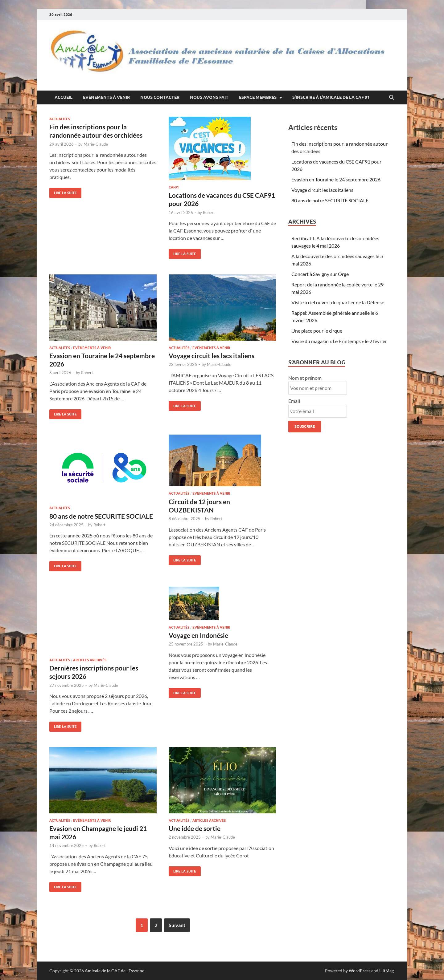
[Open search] (392, 98)
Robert (209, 213)
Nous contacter (160, 97)
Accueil (64, 97)
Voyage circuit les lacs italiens (212, 356)
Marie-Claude (96, 144)
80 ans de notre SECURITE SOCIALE (101, 516)
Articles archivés (90, 660)
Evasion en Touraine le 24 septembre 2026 (336, 179)
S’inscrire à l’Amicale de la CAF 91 (331, 97)
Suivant (177, 925)
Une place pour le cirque (317, 331)
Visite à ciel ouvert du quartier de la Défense (338, 302)
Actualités (60, 119)
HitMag (386, 971)
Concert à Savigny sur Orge (320, 274)
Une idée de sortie (195, 828)
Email (294, 401)
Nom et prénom (305, 378)
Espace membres (258, 97)
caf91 (174, 187)
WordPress (360, 971)
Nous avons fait (209, 97)
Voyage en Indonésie (198, 635)
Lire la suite (63, 191)
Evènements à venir (106, 97)
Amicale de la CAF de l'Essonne (115, 971)
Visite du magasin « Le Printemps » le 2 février (339, 341)
